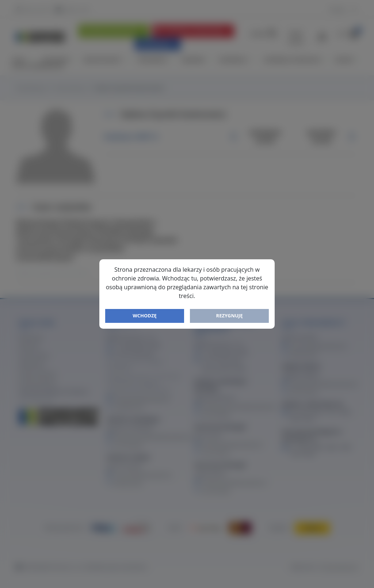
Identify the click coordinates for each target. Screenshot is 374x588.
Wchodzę (145, 316)
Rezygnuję (230, 316)
